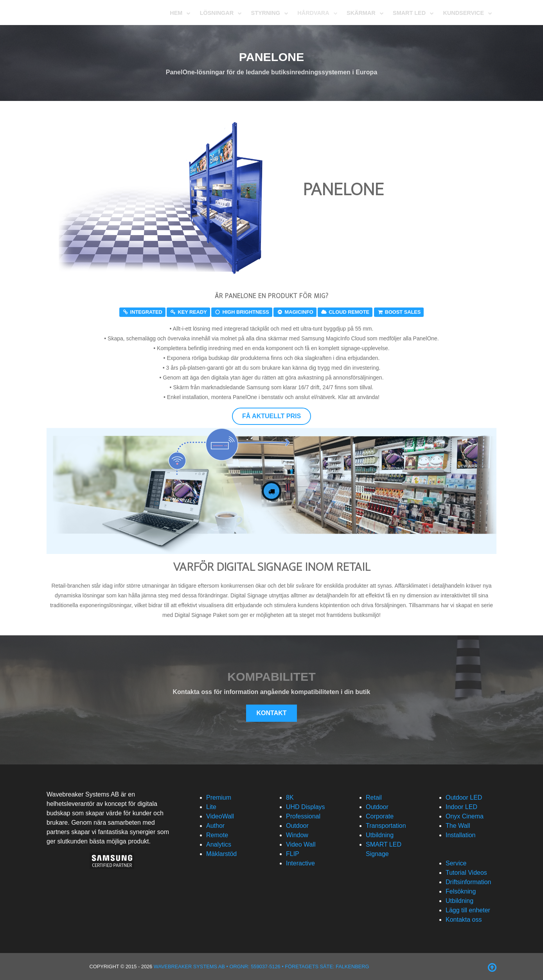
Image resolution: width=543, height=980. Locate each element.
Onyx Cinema (465, 816)
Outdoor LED (464, 797)
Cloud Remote (345, 312)
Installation (461, 835)
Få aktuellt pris (271, 416)
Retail (374, 797)
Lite (211, 807)
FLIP (293, 854)
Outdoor (297, 826)
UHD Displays (306, 807)
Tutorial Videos (466, 873)
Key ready (188, 312)
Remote (217, 835)
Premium (219, 797)
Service (456, 863)
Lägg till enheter (468, 910)
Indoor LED (461, 807)
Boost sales (399, 312)
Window (297, 835)
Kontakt (271, 713)
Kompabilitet (271, 676)
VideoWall (220, 816)
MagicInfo (295, 312)
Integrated (142, 312)
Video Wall (301, 844)
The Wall (458, 826)
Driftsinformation (468, 882)
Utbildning (380, 835)
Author (215, 826)
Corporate (380, 816)
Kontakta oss (464, 920)
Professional (303, 816)
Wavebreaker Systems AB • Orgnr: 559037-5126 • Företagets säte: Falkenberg (262, 967)
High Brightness (242, 312)
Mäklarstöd (221, 854)
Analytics (219, 844)
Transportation (386, 826)
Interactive (300, 863)
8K (290, 797)
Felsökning (461, 891)
